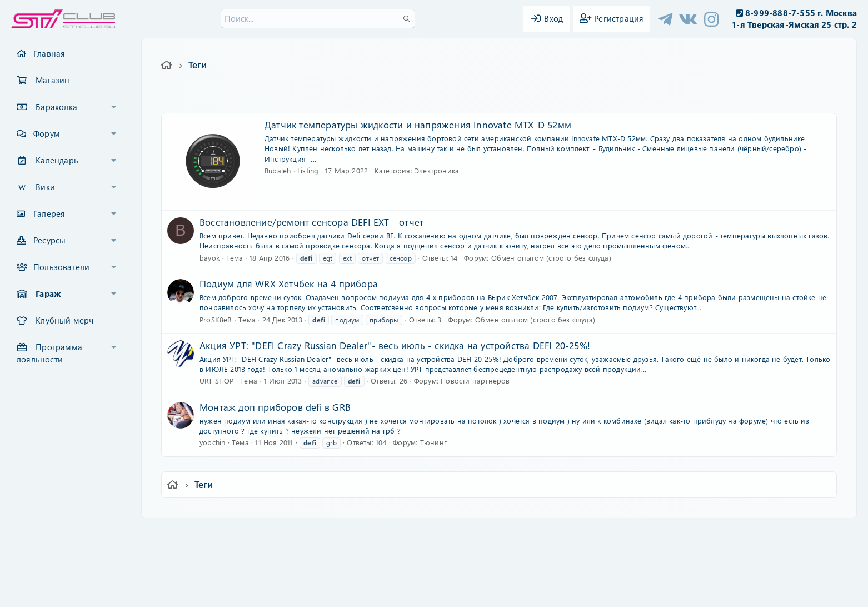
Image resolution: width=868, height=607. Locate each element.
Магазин (53, 80)
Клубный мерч (64, 320)
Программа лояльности (49, 353)
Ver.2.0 (219, 534)
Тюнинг (433, 442)
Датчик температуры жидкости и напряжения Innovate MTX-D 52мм (418, 125)
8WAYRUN (485, 566)
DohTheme (463, 592)
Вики (45, 187)
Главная (49, 53)
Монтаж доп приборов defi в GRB (275, 407)
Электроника (437, 170)
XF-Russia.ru (51, 557)
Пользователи (61, 267)
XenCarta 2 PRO (391, 566)
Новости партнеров (475, 380)
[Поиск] (318, 19)
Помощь (593, 534)
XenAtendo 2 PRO (391, 574)
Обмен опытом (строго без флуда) (551, 258)
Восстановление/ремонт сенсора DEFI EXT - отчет (311, 222)
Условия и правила (408, 534)
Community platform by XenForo (434, 549)
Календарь (57, 160)
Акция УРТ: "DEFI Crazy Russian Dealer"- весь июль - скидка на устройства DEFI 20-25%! (395, 345)
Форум (47, 133)
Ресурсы (49, 240)
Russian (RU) (271, 534)
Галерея (49, 213)
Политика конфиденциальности (510, 534)
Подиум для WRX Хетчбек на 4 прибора (289, 283)
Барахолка (56, 107)
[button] (114, 107)
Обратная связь (336, 534)
